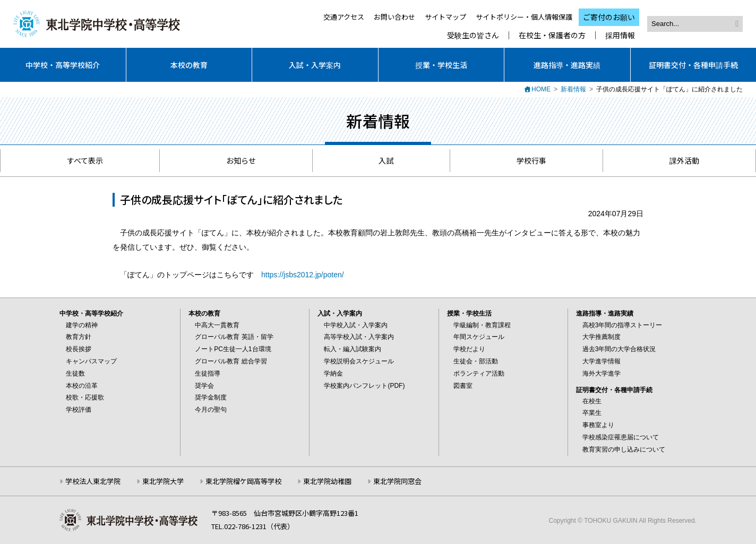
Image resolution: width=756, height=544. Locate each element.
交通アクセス (344, 17)
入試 (381, 160)
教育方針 (79, 337)
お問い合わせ (394, 17)
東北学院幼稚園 (327, 481)
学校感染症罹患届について (621, 437)
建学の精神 (82, 325)
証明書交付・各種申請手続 (693, 65)
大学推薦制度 (602, 337)
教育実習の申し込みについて (624, 449)
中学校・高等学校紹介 (63, 65)
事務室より (598, 425)
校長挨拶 (79, 349)
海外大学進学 (602, 373)
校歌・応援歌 (85, 397)
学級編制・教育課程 (482, 325)
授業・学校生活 (441, 65)
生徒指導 (208, 373)
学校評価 (79, 410)
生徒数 (75, 373)
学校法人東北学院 (93, 481)
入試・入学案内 (315, 65)
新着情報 (573, 89)
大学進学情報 (602, 361)
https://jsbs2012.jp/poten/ (303, 275)
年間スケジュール (479, 337)
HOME (541, 89)
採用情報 (620, 35)
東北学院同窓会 (397, 481)
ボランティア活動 (479, 373)
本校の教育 (189, 65)
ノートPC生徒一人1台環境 (233, 349)
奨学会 (204, 386)
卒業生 (592, 413)
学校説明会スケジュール (359, 361)
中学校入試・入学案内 (356, 325)
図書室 (463, 386)
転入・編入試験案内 (353, 349)
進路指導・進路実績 (567, 65)
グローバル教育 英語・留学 (234, 337)
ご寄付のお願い (609, 17)
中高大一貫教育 (217, 325)
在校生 (592, 401)
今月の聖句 (211, 410)
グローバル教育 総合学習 (231, 361)
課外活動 (679, 160)
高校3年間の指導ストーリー (622, 325)
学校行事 (526, 160)
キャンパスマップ (91, 361)
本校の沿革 (82, 386)
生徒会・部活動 (476, 361)
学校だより (469, 349)
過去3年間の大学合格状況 (619, 349)
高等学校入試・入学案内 (359, 337)
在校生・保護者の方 (552, 35)
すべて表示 (80, 160)
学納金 (333, 373)
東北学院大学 (163, 481)
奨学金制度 (211, 397)
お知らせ (236, 160)
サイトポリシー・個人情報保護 (524, 17)
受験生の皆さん (473, 35)
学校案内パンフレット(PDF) (364, 386)
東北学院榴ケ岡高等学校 (243, 481)
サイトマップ (445, 17)
